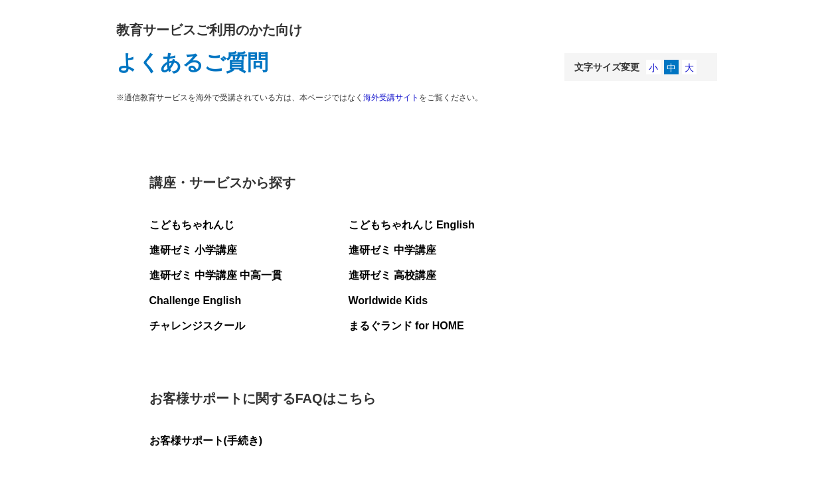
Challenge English (196, 300)
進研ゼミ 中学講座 (392, 250)
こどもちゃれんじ (192, 225)
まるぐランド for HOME (406, 326)
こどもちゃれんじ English (412, 225)
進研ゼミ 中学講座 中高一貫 (216, 275)
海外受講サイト (391, 98)
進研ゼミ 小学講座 (193, 250)
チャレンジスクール (197, 326)
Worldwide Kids (388, 300)
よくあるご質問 (192, 62)
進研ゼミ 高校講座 (392, 275)
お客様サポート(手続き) (206, 441)
